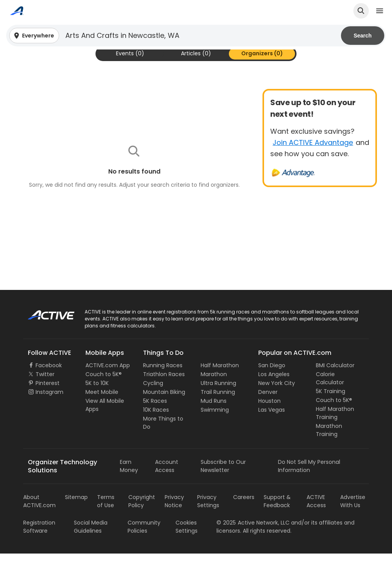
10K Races (156, 425)
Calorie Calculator (330, 394)
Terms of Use (106, 517)
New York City (277, 399)
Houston (269, 416)
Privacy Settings (208, 517)
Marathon (214, 390)
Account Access (167, 481)
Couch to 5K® (104, 390)
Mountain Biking (164, 407)
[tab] (130, 69)
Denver (268, 407)
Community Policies (144, 542)
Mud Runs (214, 416)
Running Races (163, 381)
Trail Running (218, 407)
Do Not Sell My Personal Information (309, 481)
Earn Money (129, 481)
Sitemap (76, 513)
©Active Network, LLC (253, 538)
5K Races (155, 416)
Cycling (153, 399)
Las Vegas (272, 425)
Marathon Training (329, 445)
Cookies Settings (187, 542)
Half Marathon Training (335, 428)
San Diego (272, 381)
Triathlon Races (164, 390)
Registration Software (39, 542)
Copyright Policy (142, 517)
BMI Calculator (335, 381)
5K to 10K (97, 399)
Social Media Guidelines (91, 542)
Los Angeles (274, 390)
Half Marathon (220, 381)
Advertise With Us (353, 517)
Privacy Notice (174, 517)
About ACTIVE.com (39, 517)
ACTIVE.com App (108, 381)
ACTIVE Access (316, 517)
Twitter (45, 390)
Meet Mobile (102, 407)
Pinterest (48, 399)
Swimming (215, 425)
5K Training (331, 407)
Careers (244, 513)
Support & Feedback (277, 517)
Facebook (49, 381)
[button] (196, 36)
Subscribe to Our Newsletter (223, 481)
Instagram (49, 407)
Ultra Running (218, 399)
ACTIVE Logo (44, 328)
